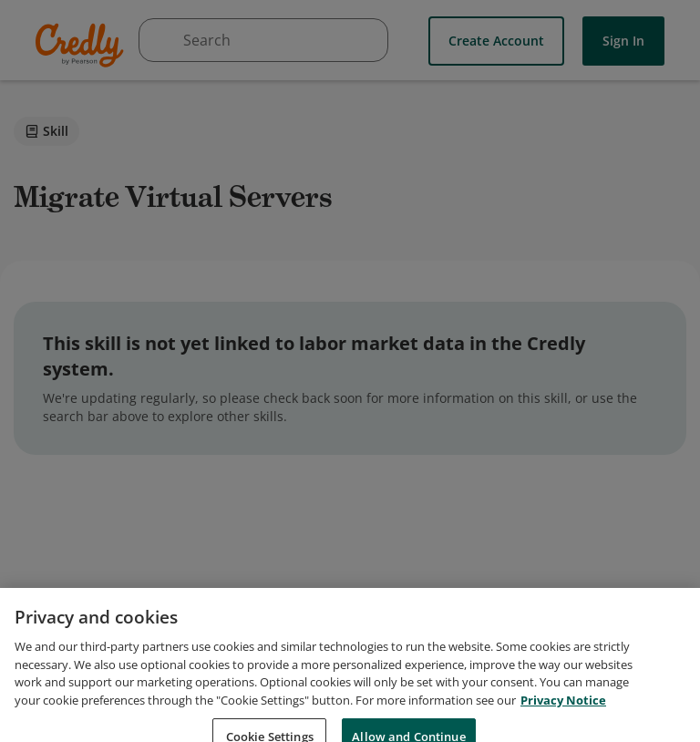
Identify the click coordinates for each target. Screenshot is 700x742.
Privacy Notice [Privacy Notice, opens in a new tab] (563, 709)
